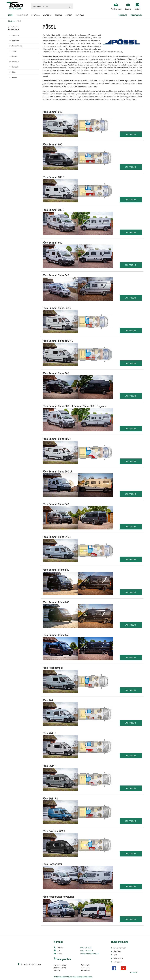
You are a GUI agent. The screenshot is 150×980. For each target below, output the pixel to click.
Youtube (123, 968)
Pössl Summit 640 (52, 242)
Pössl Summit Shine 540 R (57, 308)
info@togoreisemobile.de (90, 953)
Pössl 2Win (48, 700)
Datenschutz (118, 958)
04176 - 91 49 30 (86, 947)
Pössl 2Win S (49, 733)
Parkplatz (123, 15)
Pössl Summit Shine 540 (56, 275)
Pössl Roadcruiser (52, 864)
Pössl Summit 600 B (53, 177)
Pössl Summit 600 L (53, 210)
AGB (115, 955)
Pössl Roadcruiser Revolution (59, 897)
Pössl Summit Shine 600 (56, 373)
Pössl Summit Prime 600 (56, 602)
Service (69, 15)
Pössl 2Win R (49, 766)
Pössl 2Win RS (50, 798)
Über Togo (80, 15)
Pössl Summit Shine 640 (56, 504)
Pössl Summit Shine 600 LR (57, 471)
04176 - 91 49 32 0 (87, 951)
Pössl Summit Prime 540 (56, 570)
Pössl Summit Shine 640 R (57, 537)
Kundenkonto (136, 15)
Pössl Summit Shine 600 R (57, 439)
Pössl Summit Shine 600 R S (58, 341)
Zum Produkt (131, 134)
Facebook (114, 968)
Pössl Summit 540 (52, 112)
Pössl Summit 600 (52, 144)
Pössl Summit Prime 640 (56, 635)
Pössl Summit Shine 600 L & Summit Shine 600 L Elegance (74, 406)
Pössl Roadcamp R (53, 668)
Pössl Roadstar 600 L (54, 831)
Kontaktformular (120, 948)
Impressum (118, 962)
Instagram (134, 972)
